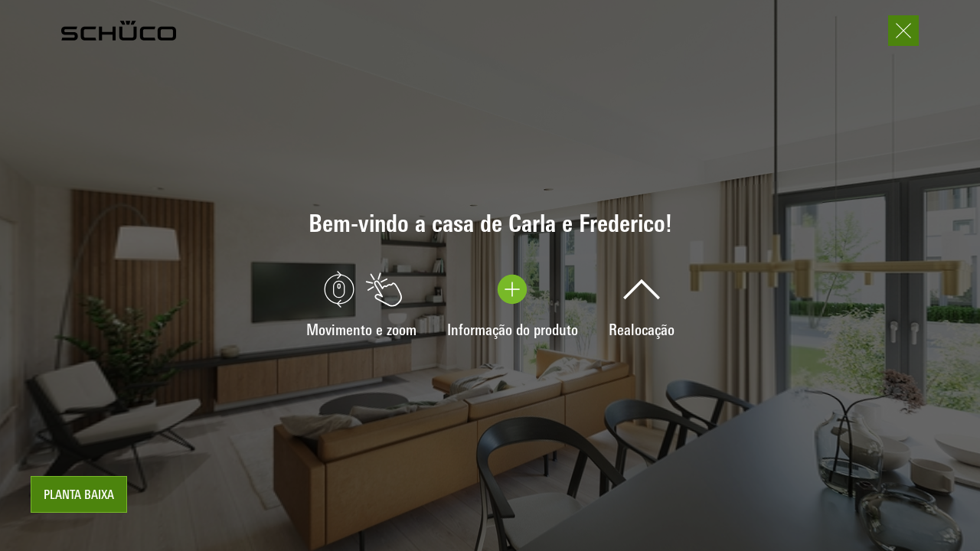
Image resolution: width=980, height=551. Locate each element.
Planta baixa (79, 496)
